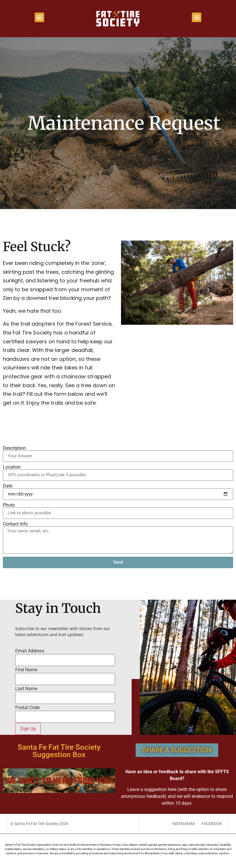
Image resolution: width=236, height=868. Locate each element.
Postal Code (27, 708)
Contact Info (15, 524)
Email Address (30, 651)
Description (14, 448)
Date (8, 486)
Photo (9, 505)
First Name (26, 670)
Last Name (26, 689)
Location (12, 467)
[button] (39, 17)
